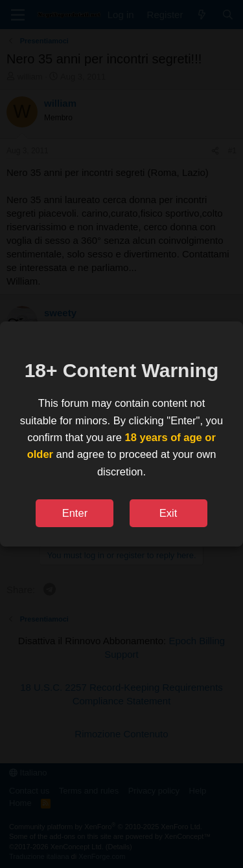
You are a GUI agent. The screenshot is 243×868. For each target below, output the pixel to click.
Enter (75, 513)
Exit (168, 513)
